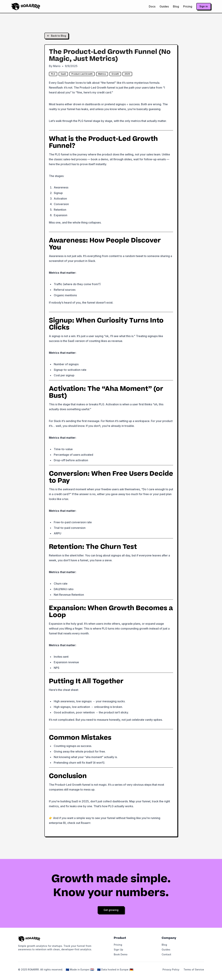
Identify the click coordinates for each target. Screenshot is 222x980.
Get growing (111, 910)
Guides (164, 6)
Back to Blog (56, 36)
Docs (152, 6)
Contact (166, 954)
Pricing (188, 6)
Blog (176, 6)
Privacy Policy (171, 969)
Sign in (204, 6)
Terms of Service (194, 969)
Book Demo (121, 954)
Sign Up (118, 950)
